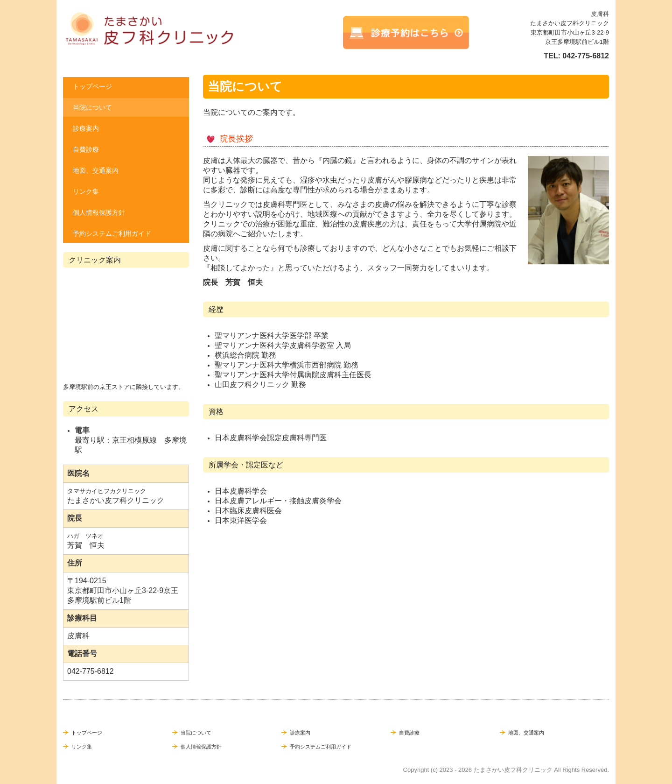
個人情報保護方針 (99, 212)
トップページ (92, 86)
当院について (92, 107)
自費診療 (86, 149)
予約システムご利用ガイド (112, 233)
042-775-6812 (586, 56)
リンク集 (86, 191)
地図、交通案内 (96, 170)
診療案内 (86, 128)
